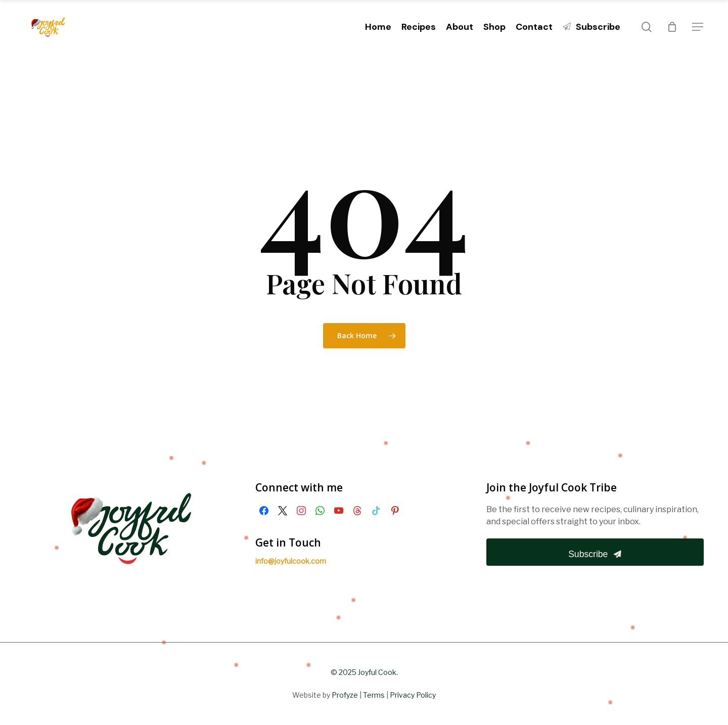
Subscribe (595, 554)
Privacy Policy (413, 695)
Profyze (345, 695)
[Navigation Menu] (698, 27)
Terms (374, 695)
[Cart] (672, 27)
